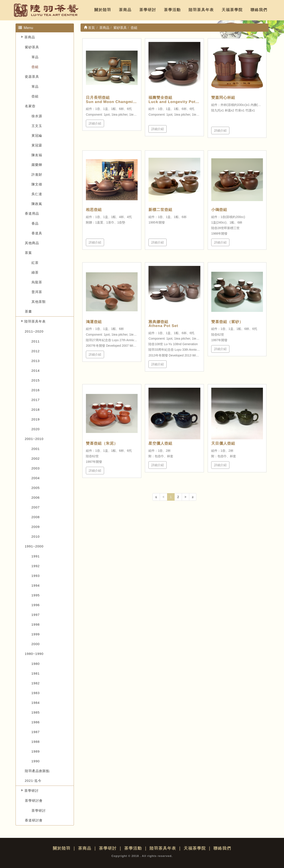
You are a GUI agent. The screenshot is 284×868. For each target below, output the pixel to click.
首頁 (89, 28)
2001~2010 (34, 439)
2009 (36, 527)
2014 (36, 371)
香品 (35, 223)
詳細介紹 (95, 123)
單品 (35, 57)
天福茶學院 (232, 10)
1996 (36, 605)
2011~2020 (34, 331)
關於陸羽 (103, 10)
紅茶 (35, 263)
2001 (36, 449)
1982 (36, 683)
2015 (36, 380)
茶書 (28, 311)
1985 (36, 712)
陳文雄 (37, 184)
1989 (36, 751)
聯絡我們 (259, 10)
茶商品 (125, 10)
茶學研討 (148, 10)
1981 (36, 673)
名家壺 (30, 106)
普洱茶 (37, 292)
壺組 (35, 67)
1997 (36, 615)
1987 (36, 732)
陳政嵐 (37, 204)
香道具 (37, 233)
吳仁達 (37, 194)
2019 (36, 419)
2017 (36, 400)
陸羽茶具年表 (201, 10)
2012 (36, 351)
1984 (36, 703)
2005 (36, 488)
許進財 (37, 174)
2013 (36, 361)
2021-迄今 (33, 781)
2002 (36, 458)
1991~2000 (34, 546)
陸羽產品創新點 (37, 771)
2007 (36, 507)
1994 (36, 585)
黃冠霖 (37, 145)
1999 (36, 634)
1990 (36, 761)
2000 (36, 644)
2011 (36, 341)
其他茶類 (39, 302)
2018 (36, 410)
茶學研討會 (34, 801)
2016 (36, 390)
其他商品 (32, 243)
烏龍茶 (37, 282)
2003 (36, 468)
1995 (36, 595)
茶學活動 (172, 10)
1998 (36, 624)
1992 (36, 566)
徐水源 (37, 116)
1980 (36, 664)
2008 (36, 517)
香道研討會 (34, 820)
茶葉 (28, 253)
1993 (36, 576)
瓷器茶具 (32, 77)
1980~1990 (34, 654)
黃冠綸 (37, 135)
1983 (36, 693)
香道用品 (32, 213)
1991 (36, 556)
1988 (36, 742)
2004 (36, 478)
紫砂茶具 (32, 47)
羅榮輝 (37, 165)
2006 (36, 497)
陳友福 (37, 155)
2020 (36, 429)
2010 (36, 536)
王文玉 (37, 126)
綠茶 (35, 272)
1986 (36, 722)
